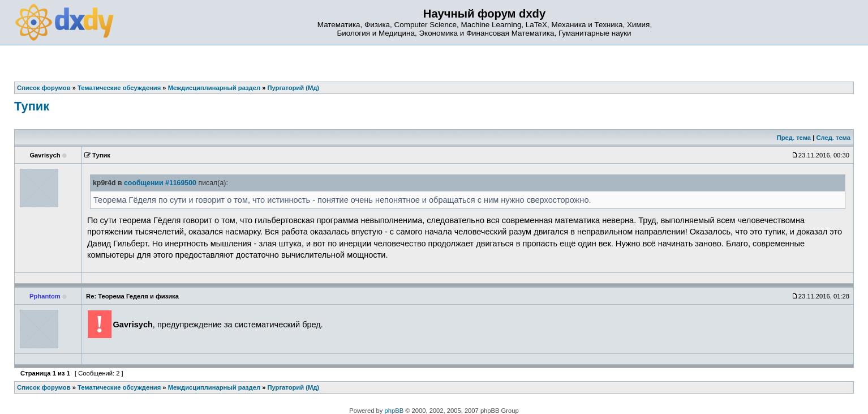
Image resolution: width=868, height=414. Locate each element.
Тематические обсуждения (119, 387)
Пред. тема (794, 138)
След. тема (833, 138)
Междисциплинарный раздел (214, 387)
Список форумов (44, 387)
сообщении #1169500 (160, 183)
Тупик (32, 106)
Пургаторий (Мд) (294, 387)
